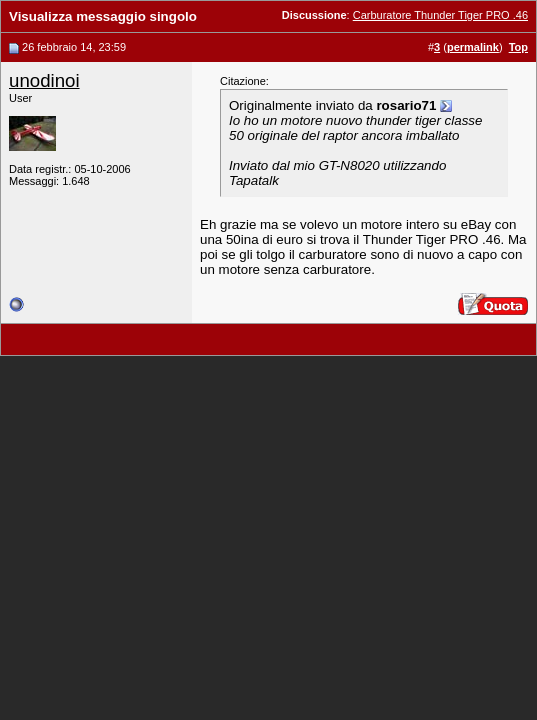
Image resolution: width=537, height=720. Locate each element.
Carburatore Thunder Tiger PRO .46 (440, 15)
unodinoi (44, 80)
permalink (473, 47)
